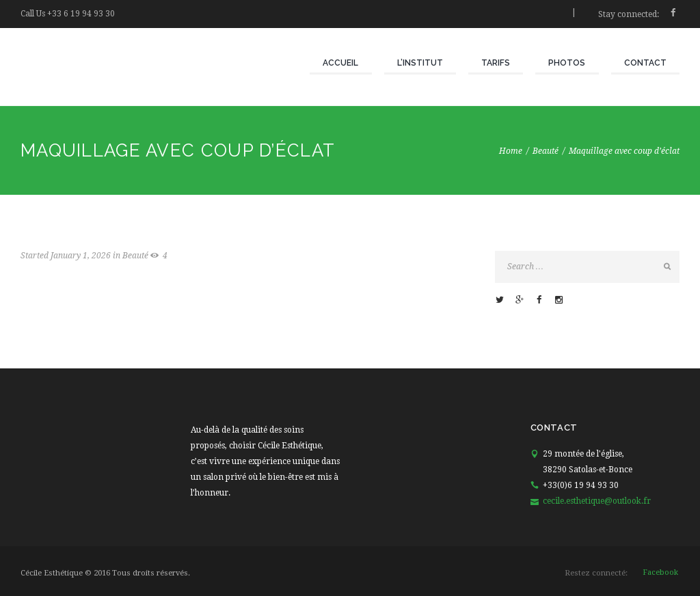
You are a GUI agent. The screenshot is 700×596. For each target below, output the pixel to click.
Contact (645, 63)
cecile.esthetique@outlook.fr (597, 501)
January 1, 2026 (81, 256)
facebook (660, 572)
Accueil (340, 63)
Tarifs (496, 63)
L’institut (420, 63)
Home (511, 151)
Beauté (546, 151)
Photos (567, 63)
